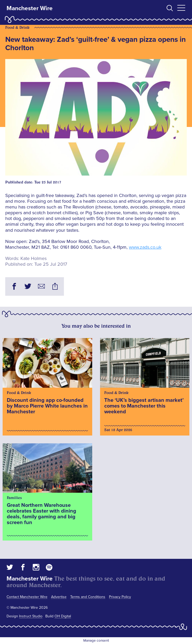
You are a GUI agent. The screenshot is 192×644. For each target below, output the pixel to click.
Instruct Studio (31, 616)
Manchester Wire (30, 8)
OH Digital (63, 616)
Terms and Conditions (88, 597)
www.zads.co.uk (145, 247)
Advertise (59, 597)
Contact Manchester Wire (27, 597)
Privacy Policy (120, 597)
